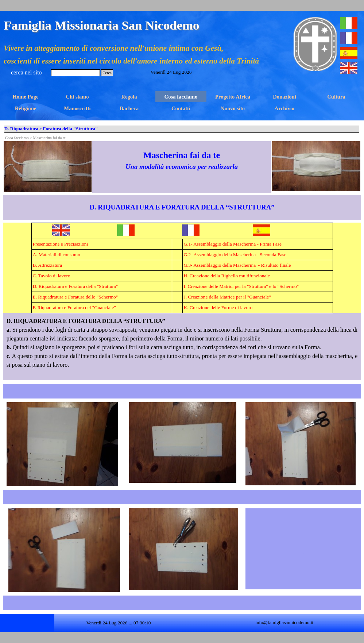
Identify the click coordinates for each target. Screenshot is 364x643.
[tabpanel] (182, 160)
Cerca (107, 73)
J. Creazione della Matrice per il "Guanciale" (227, 297)
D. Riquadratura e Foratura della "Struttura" (75, 286)
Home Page (25, 97)
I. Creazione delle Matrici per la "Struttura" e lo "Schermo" (241, 286)
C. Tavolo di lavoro (52, 276)
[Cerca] (75, 73)
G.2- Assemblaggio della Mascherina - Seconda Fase (235, 255)
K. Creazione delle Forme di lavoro (218, 307)
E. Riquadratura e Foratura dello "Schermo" (75, 297)
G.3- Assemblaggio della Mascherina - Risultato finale (237, 265)
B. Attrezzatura (48, 265)
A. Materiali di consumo (57, 255)
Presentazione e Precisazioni (61, 244)
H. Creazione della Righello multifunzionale (227, 276)
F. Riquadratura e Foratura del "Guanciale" (74, 307)
